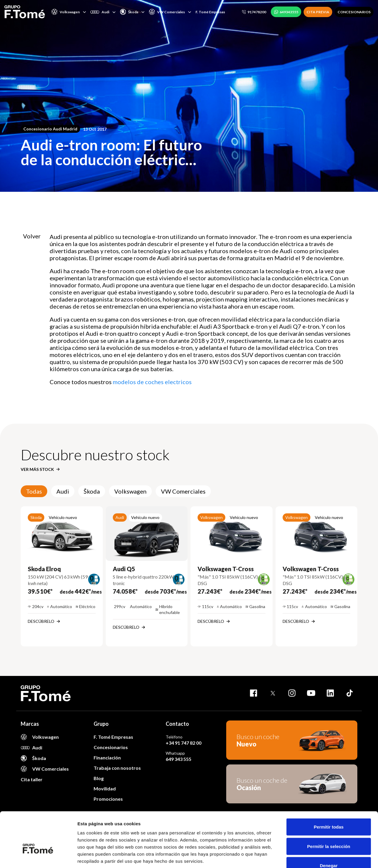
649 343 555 (179, 759)
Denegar (329, 829)
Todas (34, 491)
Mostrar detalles (320, 856)
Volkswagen (130, 491)
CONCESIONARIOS (354, 12)
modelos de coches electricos (152, 382)
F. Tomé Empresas (210, 12)
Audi (63, 491)
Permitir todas (329, 791)
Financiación (107, 758)
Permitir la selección (329, 810)
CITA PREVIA (318, 12)
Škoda (92, 491)
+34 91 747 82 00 (184, 743)
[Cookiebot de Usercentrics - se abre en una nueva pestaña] (38, 856)
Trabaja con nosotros (117, 768)
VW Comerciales (183, 491)
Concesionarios (111, 747)
